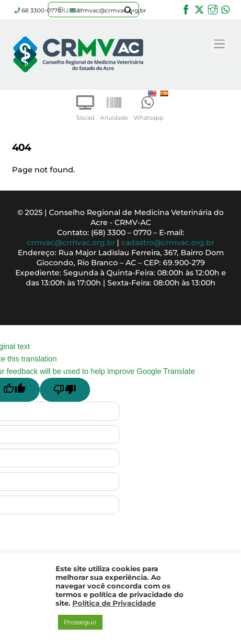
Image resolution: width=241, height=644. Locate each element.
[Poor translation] (65, 390)
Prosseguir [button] (80, 622)
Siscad (85, 106)
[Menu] (219, 44)
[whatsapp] (226, 9)
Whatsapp (149, 106)
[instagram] (213, 9)
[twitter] (199, 9)
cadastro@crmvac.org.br (168, 243)
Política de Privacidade (114, 603)
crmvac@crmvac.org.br (71, 243)
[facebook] (186, 9)
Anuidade (114, 106)
